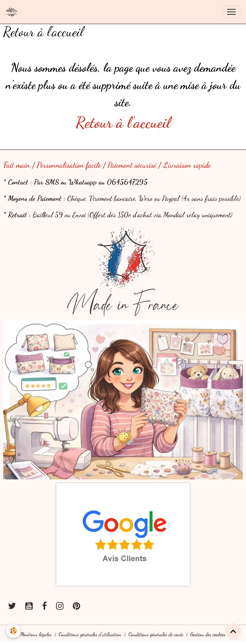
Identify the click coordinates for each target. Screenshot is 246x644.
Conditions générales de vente (156, 634)
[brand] (13, 12)
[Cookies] (14, 631)
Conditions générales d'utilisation (90, 634)
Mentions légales (36, 634)
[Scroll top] (233, 631)
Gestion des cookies (208, 634)
